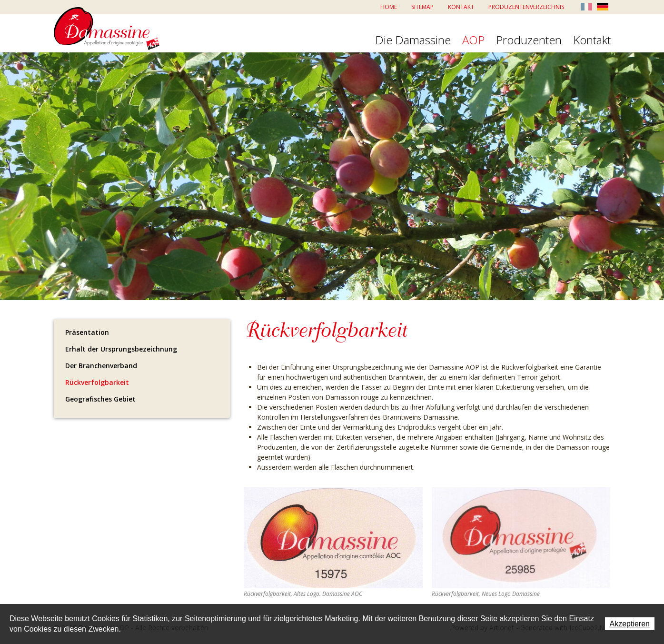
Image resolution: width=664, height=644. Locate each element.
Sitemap (422, 7)
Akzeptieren (630, 624)
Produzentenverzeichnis (526, 7)
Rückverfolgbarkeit (97, 382)
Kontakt (461, 7)
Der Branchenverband (101, 366)
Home (389, 7)
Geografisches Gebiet (100, 399)
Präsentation (87, 332)
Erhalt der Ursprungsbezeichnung (121, 349)
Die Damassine (413, 40)
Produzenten (529, 40)
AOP (473, 40)
